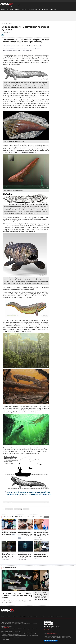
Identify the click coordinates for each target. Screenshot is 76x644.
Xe (40, 9)
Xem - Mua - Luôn (33, 9)
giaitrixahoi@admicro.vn (52, 634)
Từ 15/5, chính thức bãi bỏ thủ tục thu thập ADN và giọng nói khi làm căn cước (41, 555)
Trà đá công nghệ (33, 616)
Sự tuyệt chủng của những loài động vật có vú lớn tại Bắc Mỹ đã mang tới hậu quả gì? (23, 46)
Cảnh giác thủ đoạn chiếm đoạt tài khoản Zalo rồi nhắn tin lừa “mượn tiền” (9, 533)
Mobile (3, 9)
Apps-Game (45, 9)
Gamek (2, 1)
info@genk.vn (6, 628)
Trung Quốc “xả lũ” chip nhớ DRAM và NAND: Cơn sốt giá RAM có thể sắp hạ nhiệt (17, 596)
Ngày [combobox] (29, 517)
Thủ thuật (43, 616)
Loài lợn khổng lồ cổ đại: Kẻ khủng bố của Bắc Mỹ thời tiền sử (18, 51)
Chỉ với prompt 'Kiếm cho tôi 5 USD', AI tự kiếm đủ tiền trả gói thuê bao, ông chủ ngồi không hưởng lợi (41, 596)
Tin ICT (11, 9)
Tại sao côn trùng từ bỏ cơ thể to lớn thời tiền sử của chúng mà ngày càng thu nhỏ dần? (24, 48)
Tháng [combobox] (35, 517)
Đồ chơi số (53, 9)
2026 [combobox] (41, 517)
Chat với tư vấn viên (51, 641)
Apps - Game (51, 616)
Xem (47, 517)
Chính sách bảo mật (5, 639)
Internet (17, 9)
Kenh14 (7, 1)
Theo (26, 502)
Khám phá (24, 9)
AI (7, 9)
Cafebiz (12, 1)
